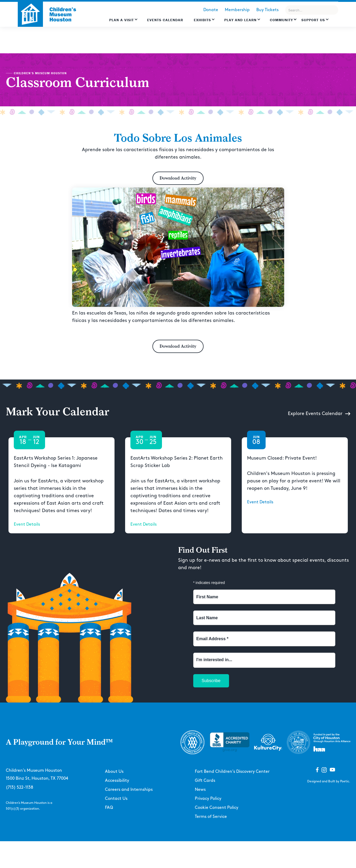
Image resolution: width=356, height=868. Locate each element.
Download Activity (178, 178)
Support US (313, 20)
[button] (124, 23)
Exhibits (202, 20)
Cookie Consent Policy (217, 808)
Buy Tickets (267, 10)
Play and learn (240, 20)
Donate (211, 10)
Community (281, 20)
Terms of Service (211, 817)
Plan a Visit (122, 20)
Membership (237, 10)
